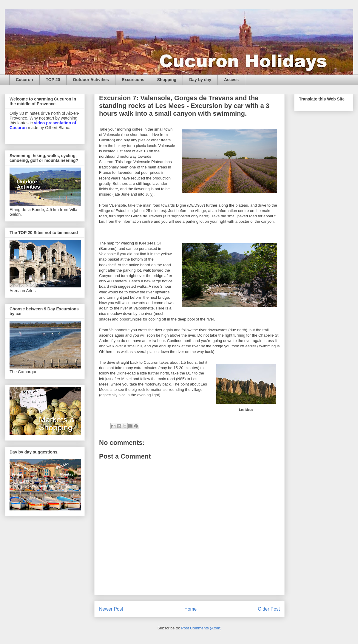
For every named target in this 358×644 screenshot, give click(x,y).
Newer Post (111, 609)
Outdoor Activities (91, 80)
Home (191, 609)
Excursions (133, 80)
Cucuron (24, 80)
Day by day (200, 80)
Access (231, 80)
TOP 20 (53, 80)
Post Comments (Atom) (201, 628)
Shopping (167, 80)
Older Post (269, 609)
